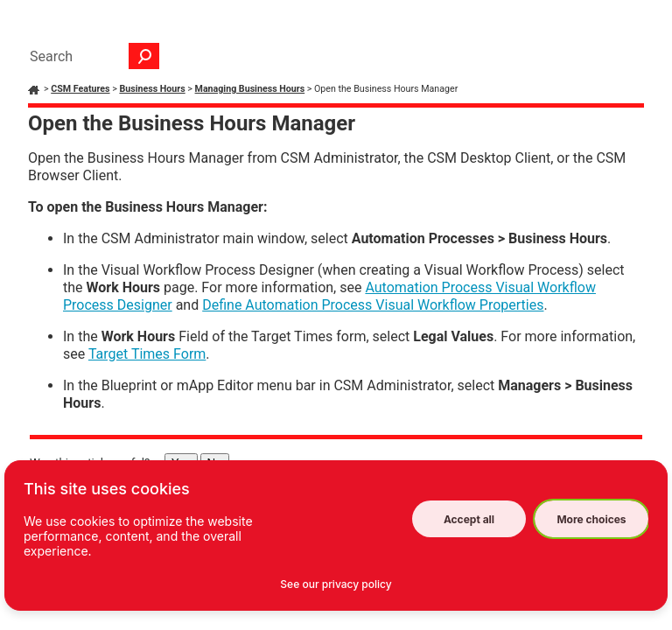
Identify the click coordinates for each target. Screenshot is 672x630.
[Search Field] (90, 56)
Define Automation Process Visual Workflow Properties (373, 305)
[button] (144, 56)
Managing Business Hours (250, 89)
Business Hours (152, 89)
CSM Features (80, 89)
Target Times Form (147, 354)
